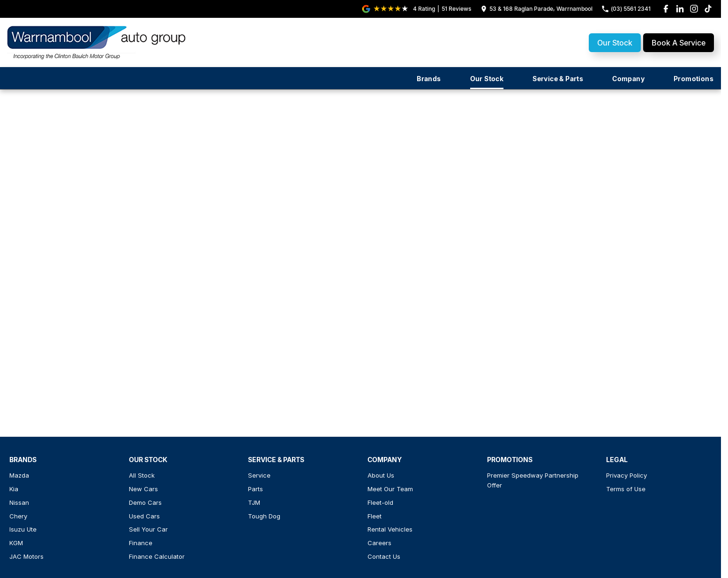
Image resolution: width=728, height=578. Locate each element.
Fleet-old (380, 502)
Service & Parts (558, 79)
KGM (16, 543)
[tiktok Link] (708, 9)
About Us (381, 475)
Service (259, 475)
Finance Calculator (157, 556)
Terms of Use (626, 489)
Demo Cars (145, 502)
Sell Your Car (148, 529)
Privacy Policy (627, 475)
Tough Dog (264, 516)
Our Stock (615, 43)
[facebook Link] (666, 9)
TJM (254, 502)
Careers (379, 543)
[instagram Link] (694, 9)
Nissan (19, 502)
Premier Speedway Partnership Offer (533, 480)
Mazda (19, 475)
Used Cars (144, 516)
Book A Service (679, 43)
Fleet (375, 516)
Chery (18, 516)
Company (628, 79)
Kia (14, 489)
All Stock (142, 475)
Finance (141, 543)
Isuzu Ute (23, 529)
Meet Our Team (390, 489)
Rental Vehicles (390, 529)
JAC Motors (26, 556)
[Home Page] (98, 42)
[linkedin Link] (680, 9)
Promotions (694, 79)
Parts (255, 489)
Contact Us (384, 556)
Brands (429, 79)
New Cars (143, 489)
